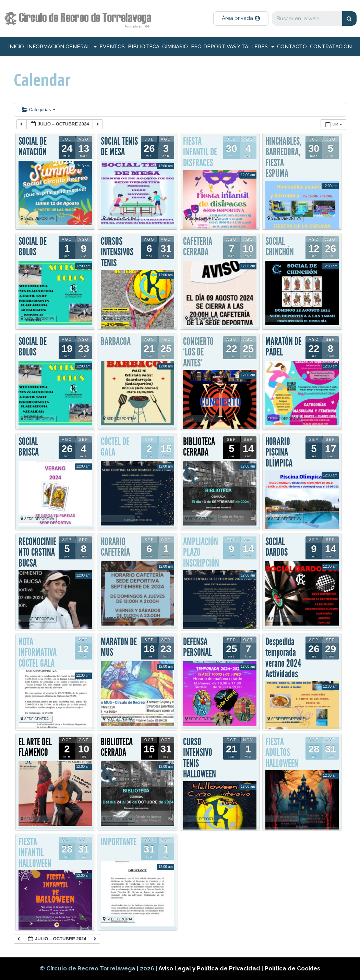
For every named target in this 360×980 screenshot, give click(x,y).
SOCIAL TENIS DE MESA (119, 147)
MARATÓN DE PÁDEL (283, 347)
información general (62, 47)
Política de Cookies (292, 968)
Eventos (112, 47)
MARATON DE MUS (119, 647)
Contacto (292, 47)
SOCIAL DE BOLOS (33, 247)
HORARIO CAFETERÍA (115, 547)
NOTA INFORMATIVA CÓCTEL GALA (38, 652)
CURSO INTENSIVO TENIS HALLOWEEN (200, 758)
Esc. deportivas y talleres (233, 47)
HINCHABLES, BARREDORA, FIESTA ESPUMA (283, 158)
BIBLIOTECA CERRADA (199, 447)
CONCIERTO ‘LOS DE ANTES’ (198, 352)
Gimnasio (175, 47)
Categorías (39, 110)
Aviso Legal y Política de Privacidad (210, 968)
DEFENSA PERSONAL (197, 647)
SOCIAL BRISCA (29, 447)
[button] (241, 19)
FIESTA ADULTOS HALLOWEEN (282, 753)
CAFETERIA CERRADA (198, 247)
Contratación (331, 47)
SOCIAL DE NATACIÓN (33, 147)
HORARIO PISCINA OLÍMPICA (279, 452)
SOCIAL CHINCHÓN (280, 247)
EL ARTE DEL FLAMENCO (35, 747)
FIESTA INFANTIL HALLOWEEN (35, 853)
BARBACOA (116, 341)
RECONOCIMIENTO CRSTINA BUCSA (37, 552)
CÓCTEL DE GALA (115, 447)
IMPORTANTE (119, 842)
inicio (16, 47)
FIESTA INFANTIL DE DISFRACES (200, 152)
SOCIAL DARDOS (277, 547)
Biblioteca (144, 47)
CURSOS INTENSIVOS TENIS (117, 252)
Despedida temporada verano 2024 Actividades (283, 658)
